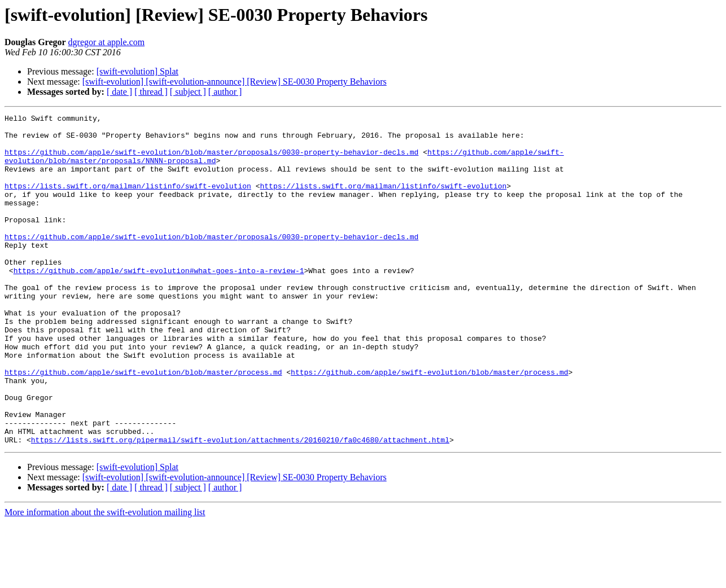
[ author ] (225, 92)
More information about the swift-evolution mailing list (105, 578)
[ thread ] (151, 92)
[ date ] (119, 92)
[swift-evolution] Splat (137, 71)
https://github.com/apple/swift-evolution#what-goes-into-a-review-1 (159, 302)
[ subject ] (188, 92)
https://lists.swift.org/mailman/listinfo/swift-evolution (128, 201)
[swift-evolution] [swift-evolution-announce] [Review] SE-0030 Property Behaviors (235, 82)
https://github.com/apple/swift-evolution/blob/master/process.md (143, 424)
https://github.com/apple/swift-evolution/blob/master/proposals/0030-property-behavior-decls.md (211, 160)
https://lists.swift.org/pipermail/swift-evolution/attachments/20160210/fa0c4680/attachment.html (240, 506)
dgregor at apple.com (107, 42)
